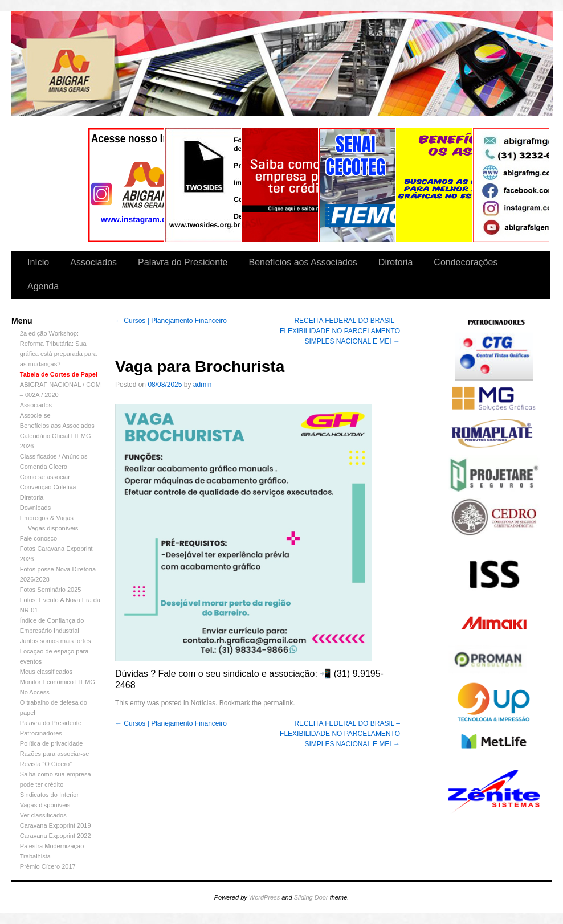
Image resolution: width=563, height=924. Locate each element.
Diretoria (395, 262)
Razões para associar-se (55, 754)
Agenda (43, 286)
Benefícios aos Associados (303, 262)
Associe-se (35, 415)
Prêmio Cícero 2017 (48, 866)
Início (38, 262)
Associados (93, 262)
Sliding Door (311, 897)
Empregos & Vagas (47, 518)
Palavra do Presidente (183, 262)
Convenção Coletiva (48, 487)
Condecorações (466, 262)
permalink (278, 703)
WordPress (264, 897)
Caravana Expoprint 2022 (56, 836)
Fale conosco (38, 538)
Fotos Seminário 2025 (51, 590)
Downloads (35, 508)
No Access (35, 692)
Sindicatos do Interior (49, 795)
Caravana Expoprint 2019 (56, 825)
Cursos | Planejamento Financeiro (171, 321)
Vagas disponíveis (53, 528)
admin (203, 385)
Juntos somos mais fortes (56, 641)
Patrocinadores (41, 733)
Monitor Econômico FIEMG (58, 682)
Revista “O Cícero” (46, 764)
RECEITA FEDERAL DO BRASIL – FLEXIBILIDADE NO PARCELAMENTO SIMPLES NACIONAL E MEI (340, 331)
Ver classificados (43, 815)
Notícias (203, 703)
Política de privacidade (52, 743)
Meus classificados (46, 672)
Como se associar (45, 477)
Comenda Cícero (44, 467)
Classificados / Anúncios (54, 456)
